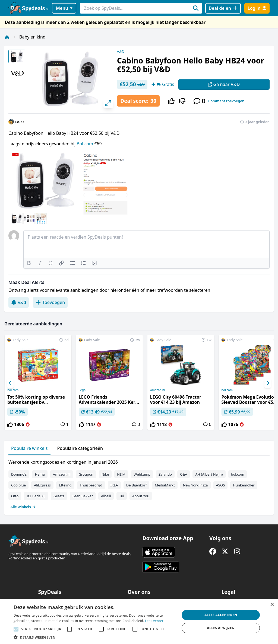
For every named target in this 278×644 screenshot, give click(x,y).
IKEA (114, 485)
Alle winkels (23, 507)
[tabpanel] (139, 483)
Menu (64, 8)
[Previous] (10, 383)
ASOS (221, 485)
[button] (94, 637)
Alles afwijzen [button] (221, 628)
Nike (105, 474)
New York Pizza (195, 485)
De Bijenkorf (136, 485)
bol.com (13, 390)
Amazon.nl (158, 390)
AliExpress (42, 485)
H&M (121, 474)
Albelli (106, 496)
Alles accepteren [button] (221, 615)
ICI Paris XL (36, 496)
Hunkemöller (244, 485)
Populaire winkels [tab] (29, 448)
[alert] (139, 621)
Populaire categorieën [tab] (80, 448)
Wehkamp (142, 474)
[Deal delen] (223, 8)
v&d (19, 302)
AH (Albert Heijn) (209, 474)
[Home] (7, 37)
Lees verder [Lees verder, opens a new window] (154, 621)
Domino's (19, 474)
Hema (40, 474)
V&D (121, 52)
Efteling (65, 485)
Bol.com (85, 144)
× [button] (272, 605)
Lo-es (20, 122)
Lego (82, 390)
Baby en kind (32, 37)
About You (141, 496)
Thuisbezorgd (91, 485)
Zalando (165, 474)
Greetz (59, 496)
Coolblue (18, 485)
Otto (15, 496)
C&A (184, 474)
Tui (122, 496)
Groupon (86, 474)
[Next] (268, 383)
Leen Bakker (83, 496)
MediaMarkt (165, 485)
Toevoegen (50, 302)
